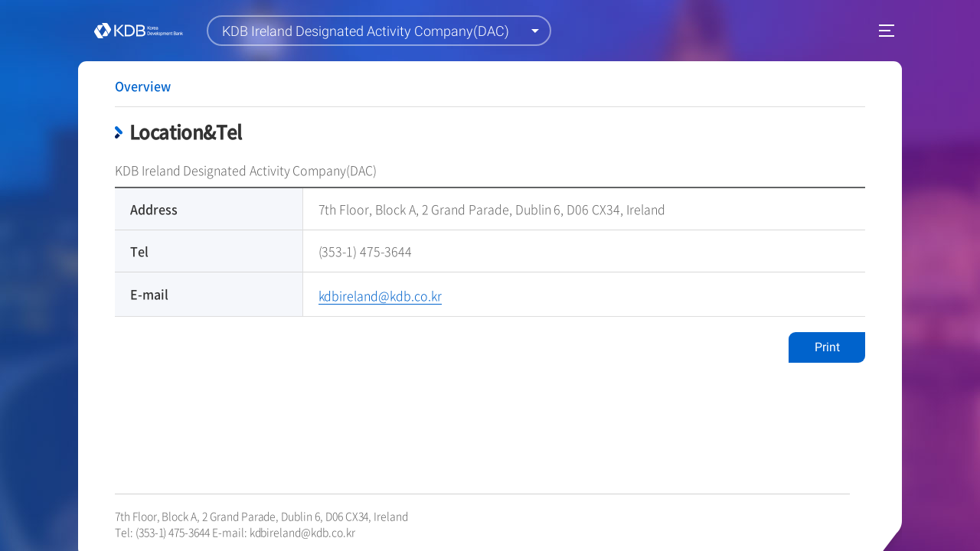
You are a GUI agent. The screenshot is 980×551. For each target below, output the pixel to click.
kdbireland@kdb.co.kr (302, 532)
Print (827, 347)
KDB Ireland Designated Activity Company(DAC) (366, 31)
